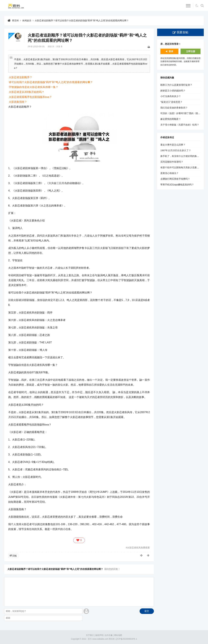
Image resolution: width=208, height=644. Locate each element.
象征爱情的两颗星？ (171, 119)
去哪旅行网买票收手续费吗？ (175, 179)
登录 (171, 51)
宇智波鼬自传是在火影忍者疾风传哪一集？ (33, 87)
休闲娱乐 (27, 20)
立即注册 (191, 51)
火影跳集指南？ (18, 102)
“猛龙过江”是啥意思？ (171, 102)
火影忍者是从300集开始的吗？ (27, 92)
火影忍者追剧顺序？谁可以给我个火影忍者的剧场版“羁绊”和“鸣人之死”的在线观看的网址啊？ (82, 20)
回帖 (15, 556)
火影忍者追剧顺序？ (20, 77)
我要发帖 (182, 32)
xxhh (18, 41)
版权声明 (99, 635)
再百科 (15, 20)
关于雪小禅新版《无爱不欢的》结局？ (180, 125)
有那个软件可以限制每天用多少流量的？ (181, 167)
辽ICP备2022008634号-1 (126, 639)
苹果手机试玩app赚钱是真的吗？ (177, 185)
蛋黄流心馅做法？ (169, 173)
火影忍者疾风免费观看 (138, 548)
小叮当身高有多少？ (171, 96)
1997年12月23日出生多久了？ (176, 150)
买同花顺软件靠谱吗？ (172, 162)
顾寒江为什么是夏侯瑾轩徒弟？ (176, 85)
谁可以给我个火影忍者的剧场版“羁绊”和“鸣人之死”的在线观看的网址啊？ (51, 82)
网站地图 (118, 635)
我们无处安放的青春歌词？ (174, 108)
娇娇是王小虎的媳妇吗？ (173, 91)
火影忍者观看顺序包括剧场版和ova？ (30, 97)
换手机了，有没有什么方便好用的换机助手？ (183, 156)
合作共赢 (109, 635)
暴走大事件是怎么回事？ (173, 145)
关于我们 (90, 635)
